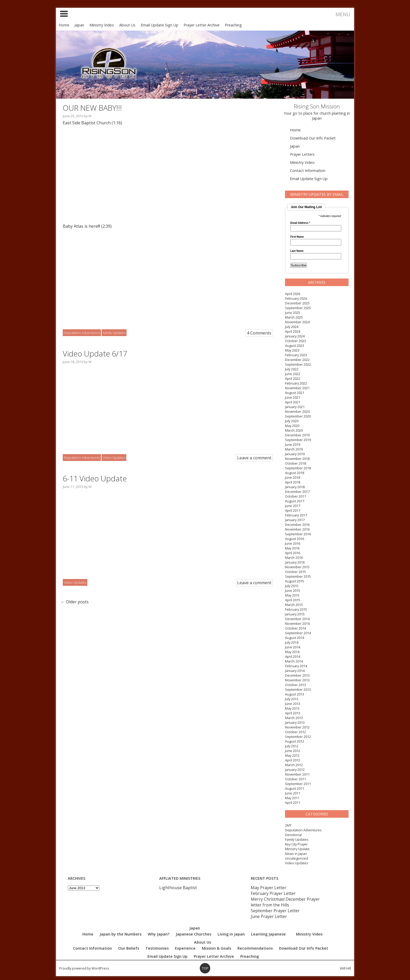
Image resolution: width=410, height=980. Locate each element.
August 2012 (295, 741)
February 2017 (296, 515)
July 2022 (292, 369)
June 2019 (293, 444)
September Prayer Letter (275, 911)
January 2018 (295, 487)
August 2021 (295, 393)
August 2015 (295, 581)
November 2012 (297, 727)
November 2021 (297, 388)
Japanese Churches (193, 934)
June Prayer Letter (269, 916)
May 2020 (292, 426)
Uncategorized (297, 858)
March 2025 (294, 317)
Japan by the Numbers (121, 934)
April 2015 (293, 600)
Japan (79, 25)
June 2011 (293, 793)
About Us (127, 25)
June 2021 (293, 397)
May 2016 (292, 548)
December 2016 (297, 525)
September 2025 (298, 308)
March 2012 (294, 765)
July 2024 (292, 327)
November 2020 (297, 411)
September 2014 (298, 633)
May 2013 (292, 708)
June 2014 (293, 647)
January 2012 (295, 770)
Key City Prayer (296, 844)
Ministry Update (297, 849)
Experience (185, 948)
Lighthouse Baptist (178, 888)
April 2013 (293, 713)
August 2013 (295, 694)
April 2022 (293, 378)
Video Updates (297, 863)
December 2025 (297, 303)
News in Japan (296, 854)
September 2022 (298, 364)
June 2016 (293, 543)
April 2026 (293, 294)
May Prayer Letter (269, 888)
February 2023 (296, 355)
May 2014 (292, 652)
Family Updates (297, 839)
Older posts (75, 602)
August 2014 (295, 638)
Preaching (233, 25)
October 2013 (295, 685)
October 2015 (295, 572)
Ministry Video (102, 25)
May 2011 (292, 798)
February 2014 (296, 666)
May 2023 (292, 350)
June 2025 (293, 313)
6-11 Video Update (95, 478)
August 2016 (295, 539)
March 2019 (294, 449)
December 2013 (297, 675)
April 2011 (293, 803)
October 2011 (295, 779)
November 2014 (297, 623)
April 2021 (293, 402)
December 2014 (297, 619)
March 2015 (294, 605)
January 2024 (295, 336)
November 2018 (297, 459)
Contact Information (308, 171)
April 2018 (293, 482)
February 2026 (296, 298)
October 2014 (295, 628)
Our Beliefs (129, 948)
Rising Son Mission (317, 106)
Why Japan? (159, 934)
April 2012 (293, 760)
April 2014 (293, 656)
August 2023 (295, 346)
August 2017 (295, 501)
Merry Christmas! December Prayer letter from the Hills (285, 902)
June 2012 (293, 751)
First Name (297, 237)
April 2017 (293, 510)
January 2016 (295, 562)
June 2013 (293, 704)
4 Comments (259, 333)
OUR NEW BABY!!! (92, 108)
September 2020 (298, 416)
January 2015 (295, 614)
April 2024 (293, 331)
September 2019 (298, 440)
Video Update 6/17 (95, 353)
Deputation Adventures (303, 830)
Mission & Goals (217, 948)
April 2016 (293, 553)
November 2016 (297, 529)
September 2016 (298, 534)
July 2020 (292, 421)
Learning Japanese (268, 934)
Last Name (297, 251)
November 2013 (297, 680)
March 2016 (294, 558)
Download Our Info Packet (313, 138)
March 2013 (294, 718)
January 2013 (295, 722)
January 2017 (295, 520)
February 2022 (296, 383)
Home (64, 25)
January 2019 (295, 454)
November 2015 (297, 567)
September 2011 (298, 784)
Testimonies (157, 948)
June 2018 (293, 477)
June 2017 (293, 506)
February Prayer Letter (273, 893)
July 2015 (292, 586)
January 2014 (295, 671)
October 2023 (295, 341)
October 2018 (295, 463)
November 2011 (297, 774)
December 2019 (297, 435)
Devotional (293, 835)
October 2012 (295, 732)
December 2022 (297, 360)
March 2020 (294, 430)
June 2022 (293, 374)
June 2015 (293, 591)
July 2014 (292, 642)
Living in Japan (231, 934)
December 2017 (297, 492)
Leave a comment (254, 458)
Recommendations (255, 948)
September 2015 (298, 576)
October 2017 (295, 496)
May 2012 (292, 755)
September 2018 (298, 468)
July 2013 (292, 699)
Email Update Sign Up (160, 25)
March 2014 (294, 661)
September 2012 (298, 737)
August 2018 (295, 473)
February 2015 (296, 609)
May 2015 (292, 595)
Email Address (300, 223)
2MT (288, 825)
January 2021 (295, 407)
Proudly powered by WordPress (84, 968)
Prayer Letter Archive (202, 25)
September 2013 (298, 689)
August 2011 (295, 788)
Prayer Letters (302, 154)
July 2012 (292, 746)
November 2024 (297, 322)
